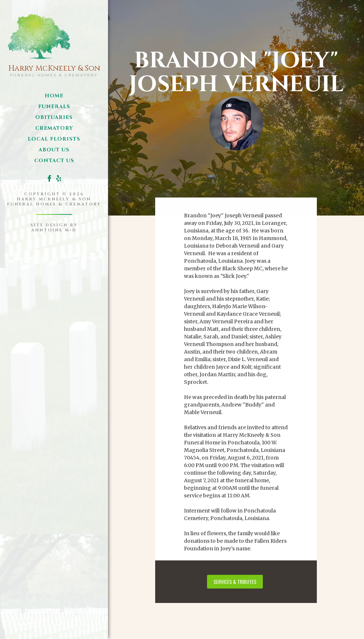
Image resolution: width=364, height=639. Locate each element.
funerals (54, 107)
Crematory (54, 128)
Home (54, 96)
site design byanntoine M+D (54, 228)
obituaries (54, 117)
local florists (54, 139)
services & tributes (235, 580)
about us (54, 150)
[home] (54, 43)
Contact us (54, 161)
